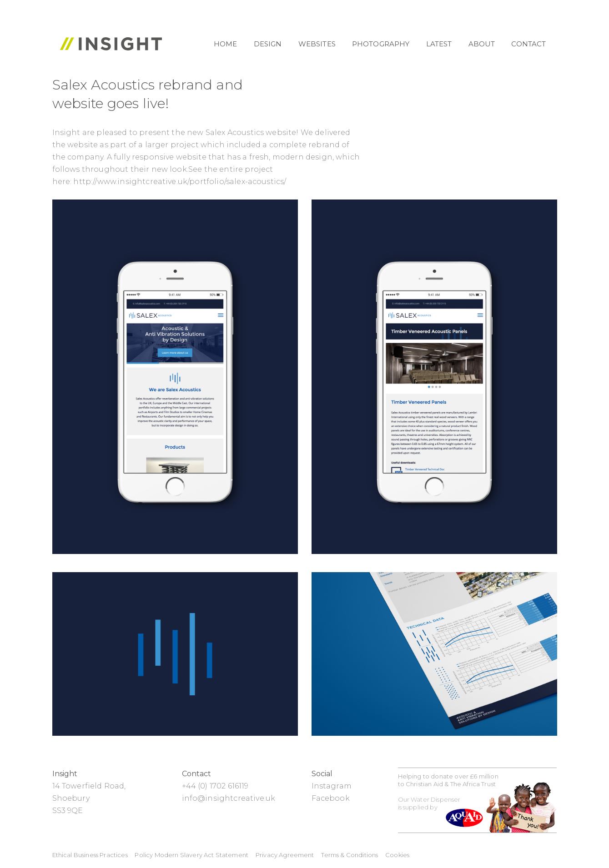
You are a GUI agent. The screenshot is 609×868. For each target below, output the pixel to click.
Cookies (397, 855)
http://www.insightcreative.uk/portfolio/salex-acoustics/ (180, 182)
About (482, 44)
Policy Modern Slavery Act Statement (191, 855)
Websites (317, 44)
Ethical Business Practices (90, 855)
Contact (528, 44)
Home (226, 44)
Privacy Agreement (285, 855)
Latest (439, 44)
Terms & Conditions (350, 855)
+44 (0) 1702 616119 (215, 786)
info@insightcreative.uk (229, 798)
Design (268, 44)
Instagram (332, 786)
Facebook (331, 798)
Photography (381, 44)
